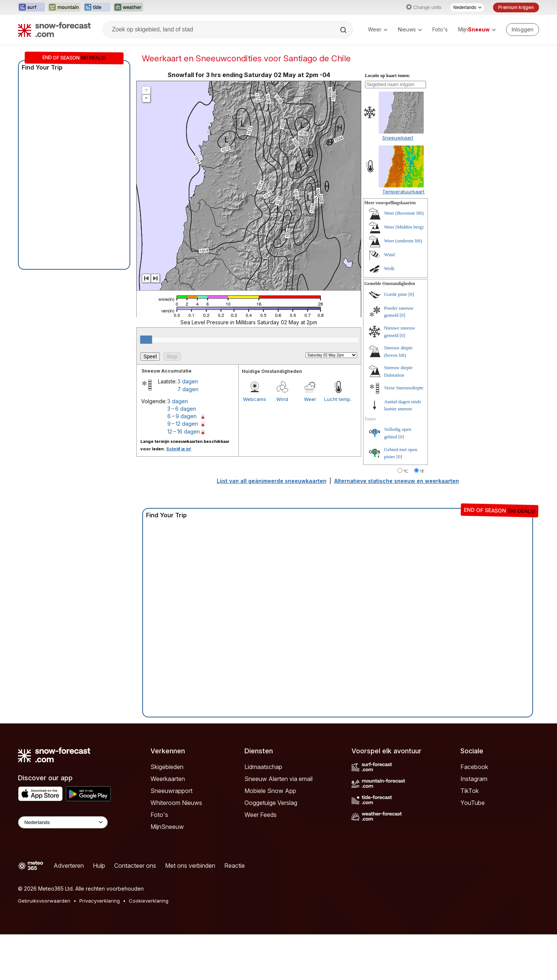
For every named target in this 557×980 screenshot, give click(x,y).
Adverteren (69, 911)
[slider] (146, 385)
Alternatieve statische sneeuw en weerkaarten (397, 526)
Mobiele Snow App (270, 836)
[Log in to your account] (523, 30)
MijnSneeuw (167, 872)
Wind (282, 445)
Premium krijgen (516, 7)
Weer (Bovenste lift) (404, 259)
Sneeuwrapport (171, 836)
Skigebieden (167, 812)
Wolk (389, 314)
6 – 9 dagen (182, 462)
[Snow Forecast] (54, 30)
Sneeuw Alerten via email (278, 824)
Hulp (99, 911)
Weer (378, 29)
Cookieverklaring (149, 946)
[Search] (344, 30)
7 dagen (188, 435)
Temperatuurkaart (403, 237)
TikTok (470, 836)
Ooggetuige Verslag (271, 848)
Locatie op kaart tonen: (387, 121)
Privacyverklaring (100, 946)
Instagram (474, 824)
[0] (411, 340)
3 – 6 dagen (182, 454)
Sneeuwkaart (398, 183)
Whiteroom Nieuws (176, 848)
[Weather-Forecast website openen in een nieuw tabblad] (128, 7)
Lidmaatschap (263, 812)
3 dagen (188, 427)
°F (422, 517)
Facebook (474, 812)
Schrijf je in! (179, 494)
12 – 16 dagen (184, 477)
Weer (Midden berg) (404, 272)
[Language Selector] (63, 868)
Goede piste (396, 340)
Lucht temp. (338, 445)
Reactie (235, 911)
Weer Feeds (261, 860)
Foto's (440, 29)
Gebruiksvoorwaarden (44, 946)
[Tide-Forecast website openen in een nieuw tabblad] (97, 7)
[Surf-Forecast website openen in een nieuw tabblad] (31, 7)
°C (406, 517)
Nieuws (410, 29)
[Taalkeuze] (467, 7)
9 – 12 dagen (183, 469)
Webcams (255, 445)
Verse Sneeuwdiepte (404, 433)
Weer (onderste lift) (403, 286)
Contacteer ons (135, 911)
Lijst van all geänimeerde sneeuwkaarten (272, 526)
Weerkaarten (168, 824)
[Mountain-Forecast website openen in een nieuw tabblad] (64, 7)
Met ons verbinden (190, 911)
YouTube (473, 848)
